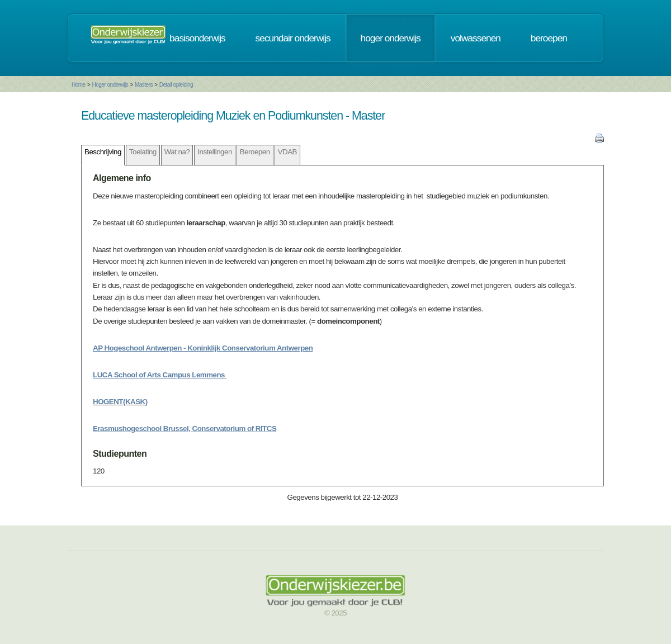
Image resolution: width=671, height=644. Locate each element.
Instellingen (214, 152)
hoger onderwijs (391, 38)
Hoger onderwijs (110, 85)
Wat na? (177, 152)
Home (79, 85)
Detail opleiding (176, 85)
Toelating (143, 152)
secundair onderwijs (293, 38)
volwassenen (476, 38)
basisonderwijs (197, 38)
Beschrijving (103, 152)
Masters (144, 85)
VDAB (287, 152)
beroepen (549, 38)
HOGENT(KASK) (120, 402)
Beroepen (255, 152)
